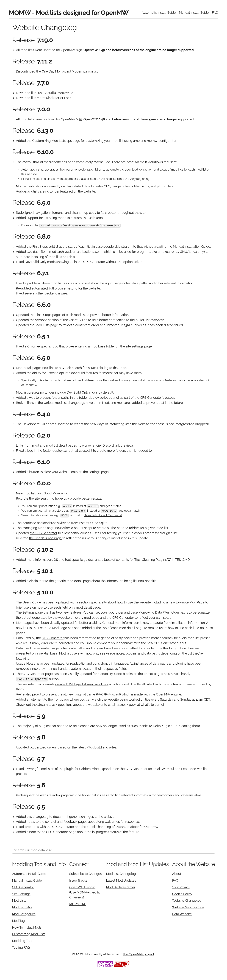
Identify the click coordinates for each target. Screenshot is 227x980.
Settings (29, 612)
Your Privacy (181, 887)
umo (74, 170)
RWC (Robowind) (108, 694)
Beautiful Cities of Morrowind (103, 515)
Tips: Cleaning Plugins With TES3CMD (162, 559)
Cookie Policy (182, 893)
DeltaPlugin (161, 726)
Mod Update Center (121, 887)
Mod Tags (19, 920)
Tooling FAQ (21, 947)
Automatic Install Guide (159, 12)
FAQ (215, 12)
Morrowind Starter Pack (54, 98)
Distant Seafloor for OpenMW (137, 826)
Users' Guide (32, 602)
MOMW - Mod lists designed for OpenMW (69, 13)
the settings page (96, 472)
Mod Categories (24, 913)
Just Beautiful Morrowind (55, 93)
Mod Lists (19, 900)
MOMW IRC (78, 904)
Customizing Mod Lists (49, 141)
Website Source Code (188, 907)
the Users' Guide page (45, 538)
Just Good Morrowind (52, 493)
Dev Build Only (78, 392)
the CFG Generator (44, 533)
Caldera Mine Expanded (97, 768)
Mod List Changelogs (122, 873)
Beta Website (182, 913)
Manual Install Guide (194, 12)
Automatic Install (32, 170)
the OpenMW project (139, 954)
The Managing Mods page (35, 528)
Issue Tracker (79, 880)
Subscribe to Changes (86, 873)
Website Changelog (187, 900)
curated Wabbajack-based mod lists (82, 684)
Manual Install (30, 179)
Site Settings (21, 893)
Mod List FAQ (22, 907)
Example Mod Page (190, 602)
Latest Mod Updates (121, 880)
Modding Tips (22, 940)
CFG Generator (53, 638)
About (177, 873)
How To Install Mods (27, 927)
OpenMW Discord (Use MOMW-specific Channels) (85, 892)
